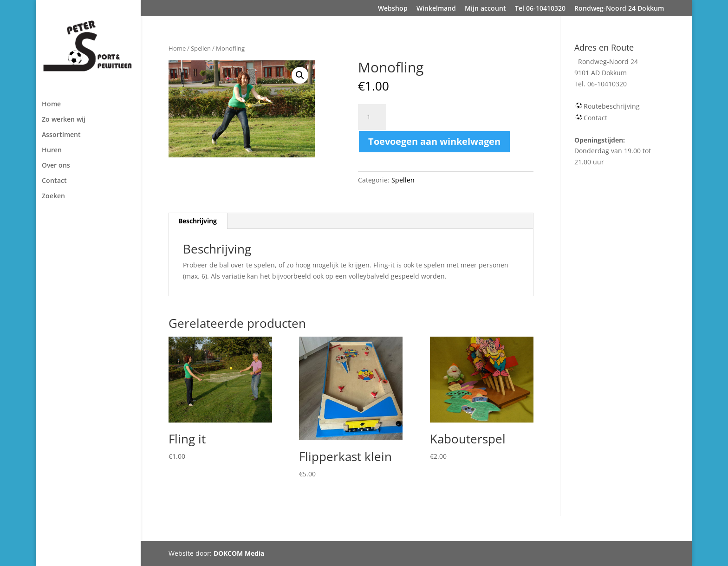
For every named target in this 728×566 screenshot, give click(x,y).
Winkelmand (436, 9)
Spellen (201, 48)
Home (51, 104)
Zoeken (53, 196)
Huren (52, 150)
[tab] (198, 221)
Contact (54, 181)
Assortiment (61, 135)
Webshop (393, 9)
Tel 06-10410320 (540, 9)
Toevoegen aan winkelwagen (434, 141)
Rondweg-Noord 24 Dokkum (619, 9)
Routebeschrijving (612, 106)
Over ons (56, 166)
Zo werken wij (64, 120)
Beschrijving (198, 221)
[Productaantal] (372, 117)
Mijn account (485, 9)
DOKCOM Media (239, 553)
